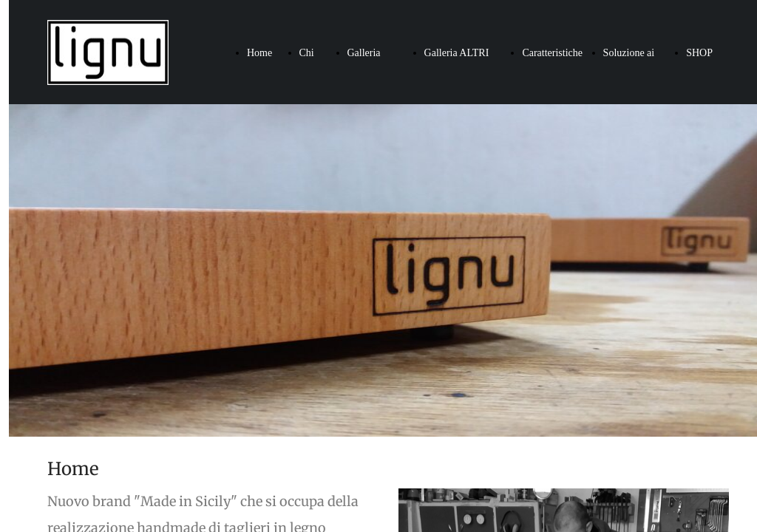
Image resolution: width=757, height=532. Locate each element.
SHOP (699, 53)
